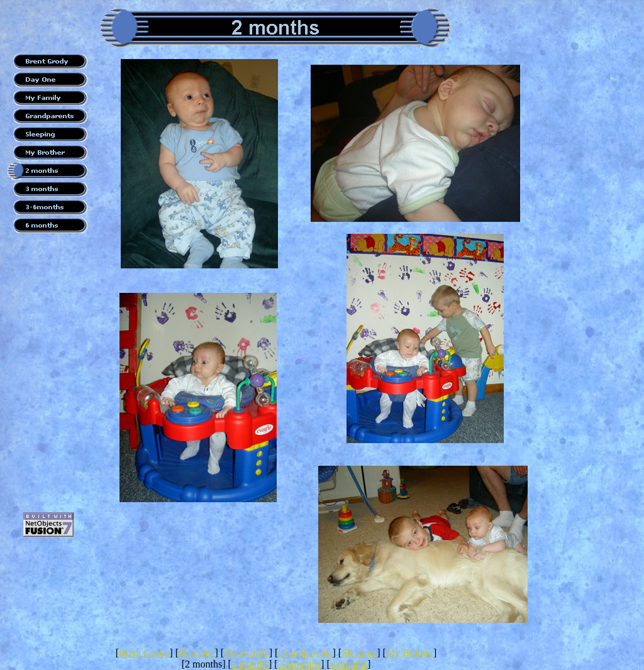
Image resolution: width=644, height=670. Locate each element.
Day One (197, 653)
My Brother (410, 653)
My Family (247, 653)
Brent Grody (144, 653)
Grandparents (305, 653)
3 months (250, 664)
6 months (349, 664)
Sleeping (359, 653)
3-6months (299, 664)
